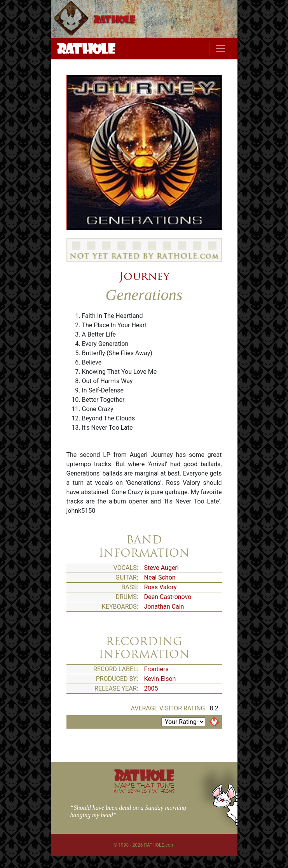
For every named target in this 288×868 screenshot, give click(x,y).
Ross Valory (161, 587)
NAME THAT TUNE (144, 787)
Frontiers (156, 669)
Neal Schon (160, 577)
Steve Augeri (161, 568)
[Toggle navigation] (220, 49)
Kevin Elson (160, 679)
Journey (144, 276)
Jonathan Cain (164, 607)
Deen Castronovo (168, 597)
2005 (151, 688)
